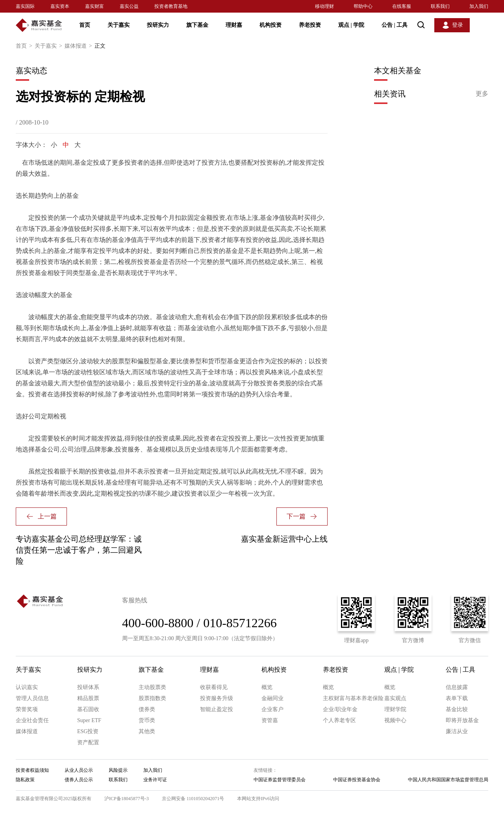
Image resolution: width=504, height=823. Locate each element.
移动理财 (324, 6)
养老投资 (310, 25)
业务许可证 (155, 780)
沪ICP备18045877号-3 (127, 799)
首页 (85, 25)
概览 (267, 687)
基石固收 (88, 709)
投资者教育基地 (171, 6)
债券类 (147, 709)
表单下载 (457, 698)
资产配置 (88, 742)
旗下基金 (197, 25)
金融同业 (272, 698)
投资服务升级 (217, 698)
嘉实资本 (60, 6)
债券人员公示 (79, 780)
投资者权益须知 (32, 770)
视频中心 (395, 720)
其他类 (147, 731)
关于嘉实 (119, 25)
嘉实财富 (94, 6)
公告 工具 (395, 25)
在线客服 (402, 6)
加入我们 (479, 6)
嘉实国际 (25, 6)
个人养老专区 (339, 720)
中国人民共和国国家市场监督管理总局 (448, 780)
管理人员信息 (32, 698)
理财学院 (395, 709)
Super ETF (89, 720)
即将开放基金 (462, 720)
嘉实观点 (395, 698)
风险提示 (118, 770)
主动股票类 (152, 687)
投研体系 (88, 687)
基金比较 (457, 709)
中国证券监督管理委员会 (280, 780)
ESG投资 (88, 731)
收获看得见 (214, 687)
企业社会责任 (32, 720)
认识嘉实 (27, 687)
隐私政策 (25, 780)
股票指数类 (152, 698)
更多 (482, 94)
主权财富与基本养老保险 (353, 698)
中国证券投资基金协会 (357, 780)
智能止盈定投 (217, 709)
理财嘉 (234, 25)
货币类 (147, 720)
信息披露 (457, 687)
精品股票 (88, 698)
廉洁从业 (457, 731)
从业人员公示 (79, 770)
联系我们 (440, 6)
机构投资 (271, 25)
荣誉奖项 (27, 709)
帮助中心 (363, 6)
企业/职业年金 (340, 709)
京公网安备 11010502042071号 (193, 799)
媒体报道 (80, 46)
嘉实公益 (129, 6)
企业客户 (272, 709)
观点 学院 (351, 25)
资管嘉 (270, 720)
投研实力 (158, 25)
